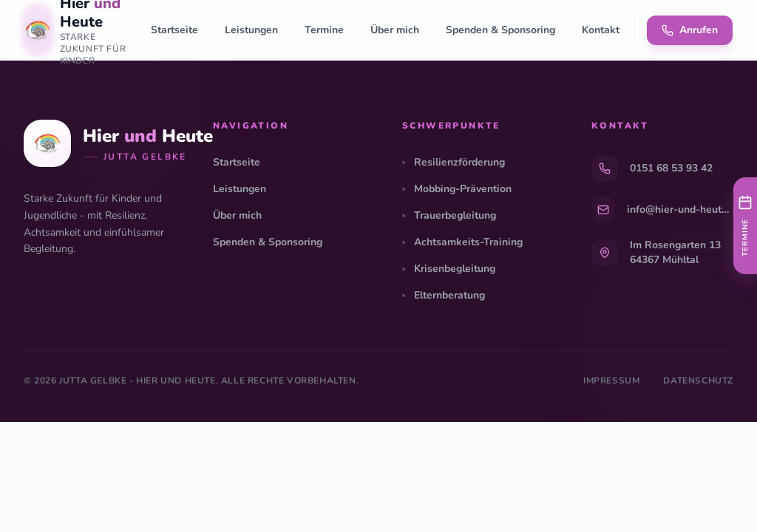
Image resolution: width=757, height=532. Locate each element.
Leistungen (251, 30)
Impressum (611, 381)
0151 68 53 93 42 (671, 168)
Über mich (395, 30)
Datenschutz (698, 381)
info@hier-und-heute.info (680, 209)
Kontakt (601, 30)
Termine (324, 30)
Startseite (174, 30)
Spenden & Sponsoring (500, 30)
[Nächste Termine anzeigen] (745, 226)
